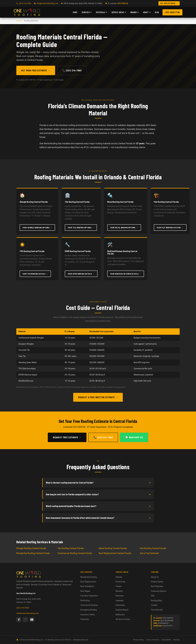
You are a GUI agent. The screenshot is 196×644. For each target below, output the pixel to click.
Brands (135, 12)
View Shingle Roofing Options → (37, 228)
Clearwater (120, 605)
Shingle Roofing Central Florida (34, 202)
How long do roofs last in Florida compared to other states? (98, 494)
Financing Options (159, 591)
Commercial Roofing (89, 605)
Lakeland (120, 601)
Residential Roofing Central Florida (33, 553)
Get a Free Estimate (149, 553)
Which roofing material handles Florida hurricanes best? (98, 506)
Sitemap (176, 640)
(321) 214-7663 (23, 608)
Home (75, 12)
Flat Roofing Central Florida (166, 202)
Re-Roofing (85, 601)
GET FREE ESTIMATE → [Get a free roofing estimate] (169, 3)
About (147, 12)
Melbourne (120, 615)
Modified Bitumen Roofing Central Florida (122, 252)
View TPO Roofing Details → (35, 274)
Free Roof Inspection (89, 596)
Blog (157, 12)
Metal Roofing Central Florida (120, 202)
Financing (84, 619)
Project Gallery (157, 582)
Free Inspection (172, 12)
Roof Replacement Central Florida (115, 553)
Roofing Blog (156, 601)
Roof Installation (87, 586)
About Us (155, 577)
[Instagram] (25, 620)
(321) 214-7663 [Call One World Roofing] (25, 3)
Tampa (119, 586)
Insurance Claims (88, 615)
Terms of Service (153, 640)
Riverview (120, 596)
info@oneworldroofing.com (47, 3)
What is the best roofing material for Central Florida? (98, 483)
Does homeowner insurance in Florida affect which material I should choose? (98, 518)
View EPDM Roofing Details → (81, 274)
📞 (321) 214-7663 (72, 70)
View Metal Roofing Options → (124, 228)
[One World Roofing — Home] (27, 12)
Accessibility (166, 640)
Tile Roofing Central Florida (77, 202)
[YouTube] (32, 620)
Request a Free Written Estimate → (98, 397)
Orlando (119, 577)
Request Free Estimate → (67, 437)
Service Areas (119, 12)
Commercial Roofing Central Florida (75, 553)
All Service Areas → (124, 619)
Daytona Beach (122, 610)
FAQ (153, 596)
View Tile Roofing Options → (81, 228)
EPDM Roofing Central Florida (78, 251)
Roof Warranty (157, 586)
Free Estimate (157, 610)
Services (87, 12)
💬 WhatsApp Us (134, 437)
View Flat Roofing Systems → (170, 228)
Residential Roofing (88, 577)
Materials (101, 12)
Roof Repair (85, 591)
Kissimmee (120, 582)
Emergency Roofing (89, 610)
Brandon (119, 591)
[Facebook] (19, 620)
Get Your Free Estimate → (36, 70)
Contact (154, 605)
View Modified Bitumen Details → (126, 274)
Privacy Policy (139, 640)
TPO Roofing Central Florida (32, 251)
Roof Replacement (88, 582)
